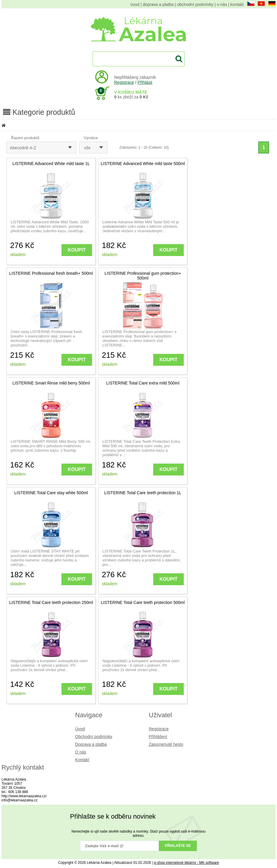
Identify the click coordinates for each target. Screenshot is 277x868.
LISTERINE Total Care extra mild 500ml (143, 383)
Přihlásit (145, 82)
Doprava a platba (91, 744)
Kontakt (82, 760)
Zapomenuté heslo (166, 744)
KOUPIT (77, 250)
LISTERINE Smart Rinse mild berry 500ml (51, 383)
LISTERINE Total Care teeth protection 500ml (143, 602)
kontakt (237, 4)
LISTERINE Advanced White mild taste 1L (51, 164)
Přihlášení (158, 737)
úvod (135, 4)
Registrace (124, 82)
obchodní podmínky (195, 4)
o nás (222, 4)
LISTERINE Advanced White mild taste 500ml (143, 164)
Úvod (80, 729)
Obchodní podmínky (94, 737)
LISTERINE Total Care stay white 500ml (51, 493)
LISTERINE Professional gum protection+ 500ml (143, 276)
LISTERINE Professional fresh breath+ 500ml (51, 273)
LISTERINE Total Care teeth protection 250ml (51, 602)
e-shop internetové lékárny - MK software (187, 863)
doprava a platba (158, 4)
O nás (81, 752)
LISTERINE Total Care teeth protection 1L (143, 493)
